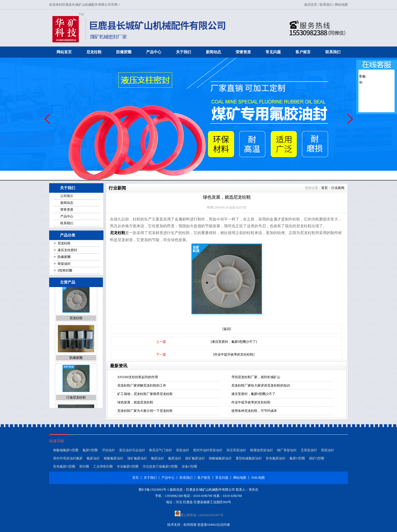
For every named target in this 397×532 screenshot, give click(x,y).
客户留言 (303, 52)
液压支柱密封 (67, 250)
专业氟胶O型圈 (128, 468)
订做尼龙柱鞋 (76, 402)
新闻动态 (213, 52)
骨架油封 (64, 264)
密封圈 (84, 468)
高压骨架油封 (236, 451)
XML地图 (258, 478)
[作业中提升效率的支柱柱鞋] (234, 354)
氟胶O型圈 (90, 451)
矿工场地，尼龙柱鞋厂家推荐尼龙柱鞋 (145, 394)
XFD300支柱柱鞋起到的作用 (138, 377)
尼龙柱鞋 (94, 52)
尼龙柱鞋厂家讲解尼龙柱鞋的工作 (142, 385)
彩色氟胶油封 (276, 459)
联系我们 (326, 5)
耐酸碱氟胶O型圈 (66, 451)
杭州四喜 (190, 525)
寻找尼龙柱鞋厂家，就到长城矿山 (256, 377)
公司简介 (67, 196)
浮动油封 (108, 451)
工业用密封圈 (103, 468)
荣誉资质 (243, 52)
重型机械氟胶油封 (249, 459)
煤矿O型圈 (317, 459)
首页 (324, 188)
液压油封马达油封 (132, 451)
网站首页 (64, 52)
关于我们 (184, 52)
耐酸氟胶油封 (114, 459)
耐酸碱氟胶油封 (220, 459)
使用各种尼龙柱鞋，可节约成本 (254, 411)
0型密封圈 (65, 270)
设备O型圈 (189, 468)
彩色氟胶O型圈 (64, 468)
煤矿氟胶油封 (137, 459)
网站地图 (341, 5)
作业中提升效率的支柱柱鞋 (251, 402)
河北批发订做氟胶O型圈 (160, 468)
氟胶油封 (93, 459)
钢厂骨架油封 (287, 451)
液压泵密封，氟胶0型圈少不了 (253, 394)
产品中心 (154, 52)
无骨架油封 (309, 451)
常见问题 (273, 52)
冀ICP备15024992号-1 (154, 490)
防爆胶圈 (124, 52)
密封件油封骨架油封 (208, 451)
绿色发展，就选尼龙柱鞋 (135, 402)
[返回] (227, 329)
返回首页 (311, 5)
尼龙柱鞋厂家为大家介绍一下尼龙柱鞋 (145, 411)
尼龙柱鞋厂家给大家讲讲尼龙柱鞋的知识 (261, 385)
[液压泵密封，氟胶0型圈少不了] (234, 342)
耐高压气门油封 (160, 451)
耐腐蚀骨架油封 (261, 451)
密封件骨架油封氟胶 (68, 459)
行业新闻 (338, 188)
